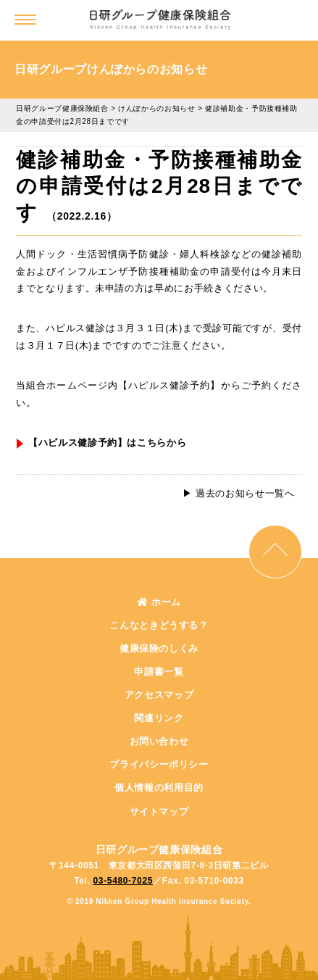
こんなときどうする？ (159, 625)
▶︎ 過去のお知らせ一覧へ (238, 493)
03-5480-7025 (124, 881)
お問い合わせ (159, 741)
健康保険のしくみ (159, 648)
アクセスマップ (159, 695)
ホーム (159, 602)
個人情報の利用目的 (159, 788)
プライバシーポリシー (159, 764)
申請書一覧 (159, 672)
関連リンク (159, 718)
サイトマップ (159, 811)
